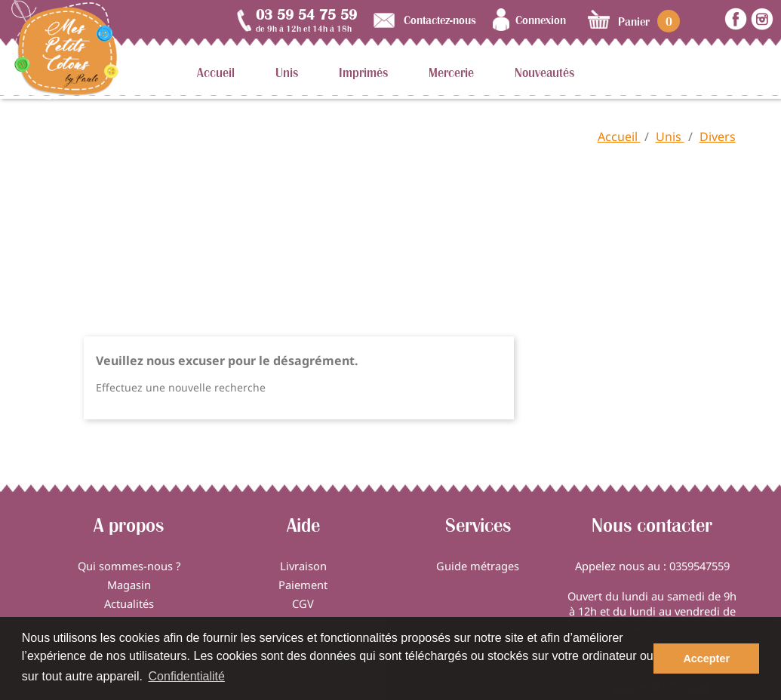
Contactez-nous (440, 20)
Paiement (303, 585)
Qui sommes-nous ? (129, 566)
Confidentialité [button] (187, 676)
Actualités (129, 603)
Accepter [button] (706, 659)
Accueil (216, 72)
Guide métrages (478, 566)
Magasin (129, 585)
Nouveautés (544, 72)
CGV (303, 603)
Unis (287, 72)
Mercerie (451, 72)
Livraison (303, 566)
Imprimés (363, 72)
